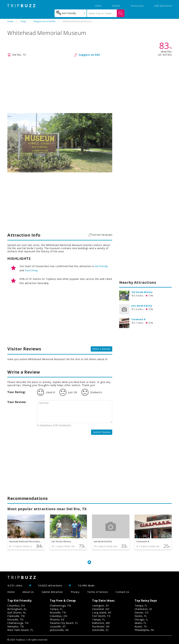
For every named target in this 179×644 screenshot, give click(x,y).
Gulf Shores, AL (17, 613)
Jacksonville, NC (59, 630)
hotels (116, 6)
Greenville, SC (100, 630)
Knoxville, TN (15, 619)
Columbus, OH (16, 606)
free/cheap (31, 270)
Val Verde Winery (142, 292)
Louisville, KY (58, 626)
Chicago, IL (141, 619)
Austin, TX (141, 626)
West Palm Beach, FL (20, 630)
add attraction (163, 6)
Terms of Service (98, 592)
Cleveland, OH (101, 609)
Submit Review (102, 432)
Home (10, 21)
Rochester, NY (101, 626)
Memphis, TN (16, 626)
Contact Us (122, 592)
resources (137, 6)
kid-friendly (101, 266)
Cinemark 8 (138, 319)
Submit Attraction (52, 592)
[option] (60, 143)
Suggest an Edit (89, 55)
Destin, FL (141, 616)
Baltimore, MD (101, 623)
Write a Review (101, 349)
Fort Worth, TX (101, 616)
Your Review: (17, 402)
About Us (28, 592)
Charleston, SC (144, 609)
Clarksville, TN (16, 616)
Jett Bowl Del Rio (142, 306)
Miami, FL (141, 623)
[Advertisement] (89, 85)
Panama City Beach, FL (64, 623)
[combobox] (71, 13)
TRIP (22, 6)
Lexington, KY (101, 606)
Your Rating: (17, 392)
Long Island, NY (102, 613)
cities (98, 6)
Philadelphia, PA (144, 630)
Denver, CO (142, 613)
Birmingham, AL (17, 609)
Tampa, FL (56, 609)
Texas (23, 21)
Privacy (75, 592)
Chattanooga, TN (18, 623)
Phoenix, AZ (57, 619)
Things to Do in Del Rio (44, 21)
